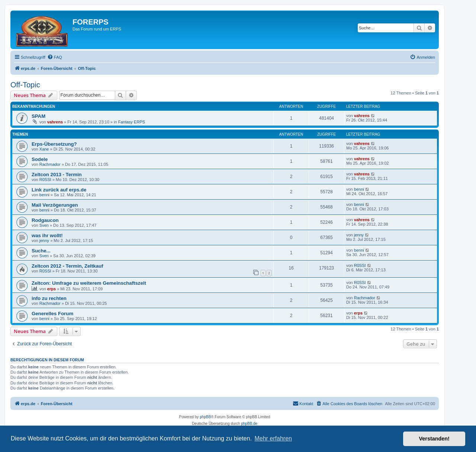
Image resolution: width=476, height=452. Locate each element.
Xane (44, 149)
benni (44, 195)
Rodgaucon (45, 220)
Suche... (41, 251)
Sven (44, 225)
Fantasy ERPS (132, 122)
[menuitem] (55, 57)
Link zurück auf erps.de (59, 190)
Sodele (40, 159)
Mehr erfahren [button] (273, 438)
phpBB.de (249, 424)
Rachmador (50, 164)
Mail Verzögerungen (55, 205)
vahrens (55, 122)
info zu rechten (49, 298)
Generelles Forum (52, 314)
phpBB (205, 417)
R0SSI (45, 180)
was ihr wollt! (47, 235)
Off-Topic (25, 85)
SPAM (38, 116)
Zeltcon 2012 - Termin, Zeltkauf (67, 266)
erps (52, 289)
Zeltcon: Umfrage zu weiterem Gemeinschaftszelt (89, 283)
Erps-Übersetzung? (54, 144)
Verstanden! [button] (434, 439)
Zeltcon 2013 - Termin (57, 175)
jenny (44, 240)
